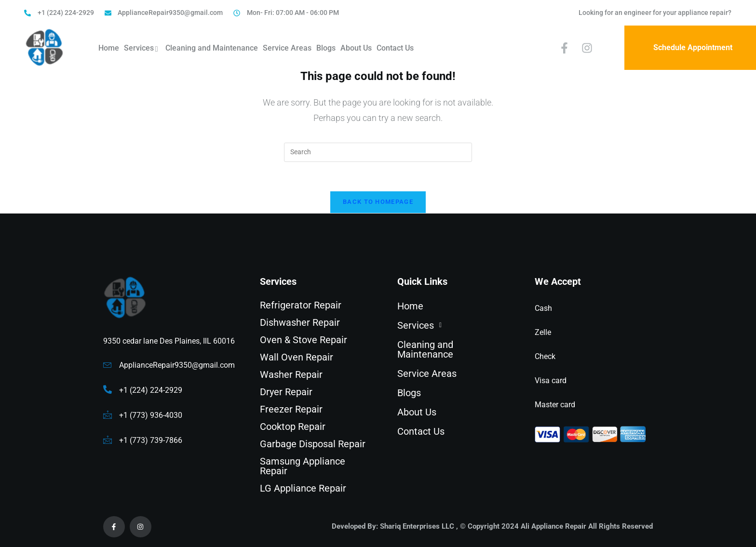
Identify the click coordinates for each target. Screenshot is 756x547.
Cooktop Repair (293, 427)
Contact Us (395, 48)
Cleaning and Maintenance (212, 48)
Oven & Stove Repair (304, 340)
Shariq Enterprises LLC (417, 526)
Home (109, 48)
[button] (453, 325)
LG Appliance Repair (303, 488)
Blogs (326, 48)
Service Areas (287, 48)
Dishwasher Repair (300, 322)
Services (142, 49)
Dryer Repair (286, 392)
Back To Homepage (378, 202)
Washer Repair (291, 374)
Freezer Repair (291, 409)
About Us (356, 48)
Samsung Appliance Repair (303, 466)
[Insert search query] (378, 152)
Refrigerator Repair (301, 305)
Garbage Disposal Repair (313, 444)
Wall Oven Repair (297, 357)
